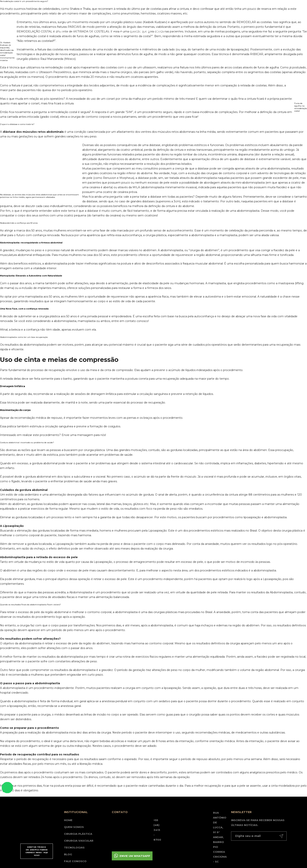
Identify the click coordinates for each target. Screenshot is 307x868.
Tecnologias (140, 31)
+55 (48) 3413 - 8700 (157, 830)
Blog (159, 31)
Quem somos (74, 827)
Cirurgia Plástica (78, 834)
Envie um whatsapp (135, 856)
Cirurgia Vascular (79, 841)
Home (59, 31)
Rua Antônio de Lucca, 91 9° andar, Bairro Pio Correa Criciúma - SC (220, 837)
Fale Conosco (75, 861)
